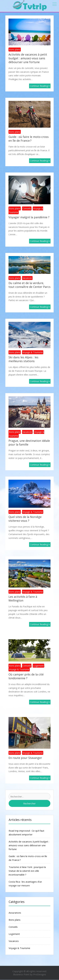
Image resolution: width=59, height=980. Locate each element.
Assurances (15, 913)
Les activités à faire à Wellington (23, 599)
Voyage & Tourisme (33, 352)
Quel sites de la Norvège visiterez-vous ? (25, 519)
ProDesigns (40, 974)
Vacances (27, 278)
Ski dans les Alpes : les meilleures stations (23, 359)
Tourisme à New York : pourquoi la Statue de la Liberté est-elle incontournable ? (27, 871)
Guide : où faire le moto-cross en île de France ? (29, 139)
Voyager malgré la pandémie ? (29, 217)
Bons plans (15, 49)
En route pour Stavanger (25, 758)
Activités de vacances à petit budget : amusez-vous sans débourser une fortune (28, 58)
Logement (38, 666)
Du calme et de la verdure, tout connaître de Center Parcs (29, 285)
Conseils (27, 208)
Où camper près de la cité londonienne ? (26, 676)
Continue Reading (40, 86)
